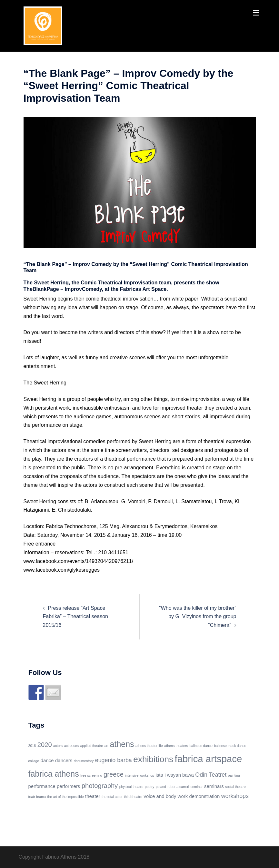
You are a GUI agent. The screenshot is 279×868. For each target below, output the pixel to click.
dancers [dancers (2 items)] (64, 760)
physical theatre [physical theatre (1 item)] (131, 787)
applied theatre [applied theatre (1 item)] (92, 746)
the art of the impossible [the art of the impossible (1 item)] (65, 797)
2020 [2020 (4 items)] (45, 745)
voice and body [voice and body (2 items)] (160, 796)
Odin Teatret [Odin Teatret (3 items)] (211, 775)
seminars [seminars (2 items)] (214, 786)
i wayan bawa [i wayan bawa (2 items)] (179, 775)
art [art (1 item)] (106, 746)
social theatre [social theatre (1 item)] (235, 787)
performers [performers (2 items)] (68, 786)
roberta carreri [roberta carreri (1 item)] (178, 787)
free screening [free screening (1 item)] (91, 775)
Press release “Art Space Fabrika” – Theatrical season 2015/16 (75, 617)
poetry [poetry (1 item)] (150, 787)
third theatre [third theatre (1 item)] (133, 797)
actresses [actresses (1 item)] (72, 746)
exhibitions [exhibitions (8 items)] (153, 759)
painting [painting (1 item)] (234, 775)
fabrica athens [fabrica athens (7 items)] (54, 774)
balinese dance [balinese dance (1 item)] (201, 746)
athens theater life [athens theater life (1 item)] (149, 746)
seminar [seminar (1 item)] (197, 787)
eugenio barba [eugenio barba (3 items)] (114, 760)
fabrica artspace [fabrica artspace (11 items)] (209, 759)
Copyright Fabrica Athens (48, 857)
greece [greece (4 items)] (114, 774)
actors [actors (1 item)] (58, 746)
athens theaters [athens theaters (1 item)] (176, 746)
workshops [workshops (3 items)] (235, 796)
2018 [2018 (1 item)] (32, 746)
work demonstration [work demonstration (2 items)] (199, 796)
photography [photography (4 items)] (100, 786)
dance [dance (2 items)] (47, 760)
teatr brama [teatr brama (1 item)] (37, 797)
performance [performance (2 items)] (42, 786)
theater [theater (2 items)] (93, 796)
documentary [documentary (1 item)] (84, 761)
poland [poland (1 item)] (161, 787)
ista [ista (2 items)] (159, 775)
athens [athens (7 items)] (122, 744)
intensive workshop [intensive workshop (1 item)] (139, 775)
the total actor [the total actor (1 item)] (112, 797)
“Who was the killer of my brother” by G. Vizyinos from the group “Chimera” (198, 617)
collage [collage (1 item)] (34, 761)
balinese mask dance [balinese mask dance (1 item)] (230, 746)
